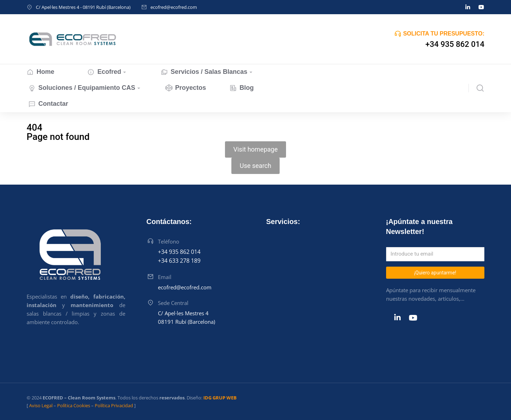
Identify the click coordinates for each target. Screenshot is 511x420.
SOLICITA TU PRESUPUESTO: (444, 34)
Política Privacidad (114, 405)
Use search (256, 166)
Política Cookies (74, 405)
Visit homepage (256, 149)
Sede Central (173, 303)
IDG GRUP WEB (220, 398)
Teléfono (169, 241)
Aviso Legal (41, 405)
